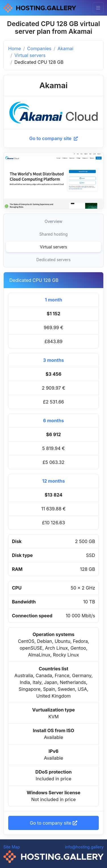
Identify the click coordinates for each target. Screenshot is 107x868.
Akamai (66, 48)
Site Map (12, 847)
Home (15, 48)
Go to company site (53, 138)
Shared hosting (54, 234)
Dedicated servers (53, 260)
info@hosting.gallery (84, 847)
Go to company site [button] (53, 823)
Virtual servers (30, 55)
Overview (53, 221)
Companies (39, 48)
